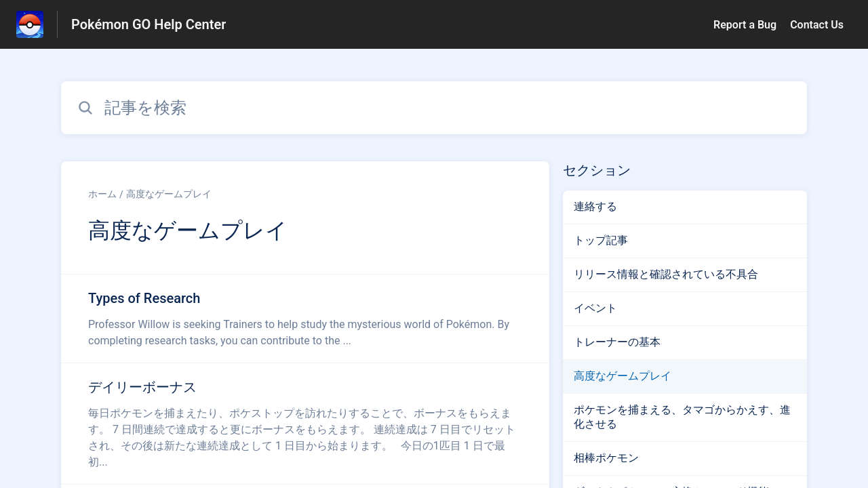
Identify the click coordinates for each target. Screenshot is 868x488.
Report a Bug (745, 25)
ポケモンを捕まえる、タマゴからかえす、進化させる (682, 417)
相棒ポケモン (606, 458)
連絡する (595, 206)
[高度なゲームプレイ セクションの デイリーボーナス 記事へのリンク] (305, 424)
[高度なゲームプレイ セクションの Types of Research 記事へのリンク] (305, 319)
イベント (595, 308)
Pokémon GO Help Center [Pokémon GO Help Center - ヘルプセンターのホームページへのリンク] (149, 24)
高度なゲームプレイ (169, 194)
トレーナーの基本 (617, 342)
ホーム (102, 194)
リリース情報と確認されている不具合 (666, 274)
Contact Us (817, 25)
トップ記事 (601, 240)
